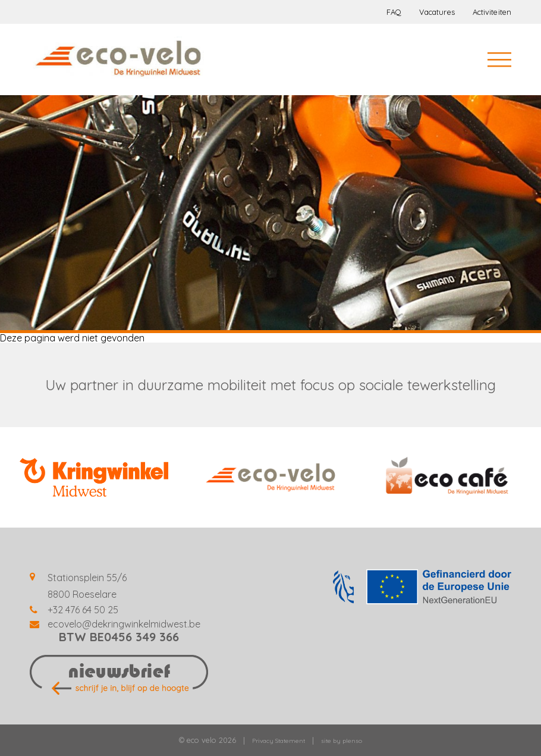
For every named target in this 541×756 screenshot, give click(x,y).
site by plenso (342, 741)
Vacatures (437, 12)
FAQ (394, 12)
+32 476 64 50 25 (83, 610)
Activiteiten (492, 12)
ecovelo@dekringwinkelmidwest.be (124, 624)
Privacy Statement (279, 741)
